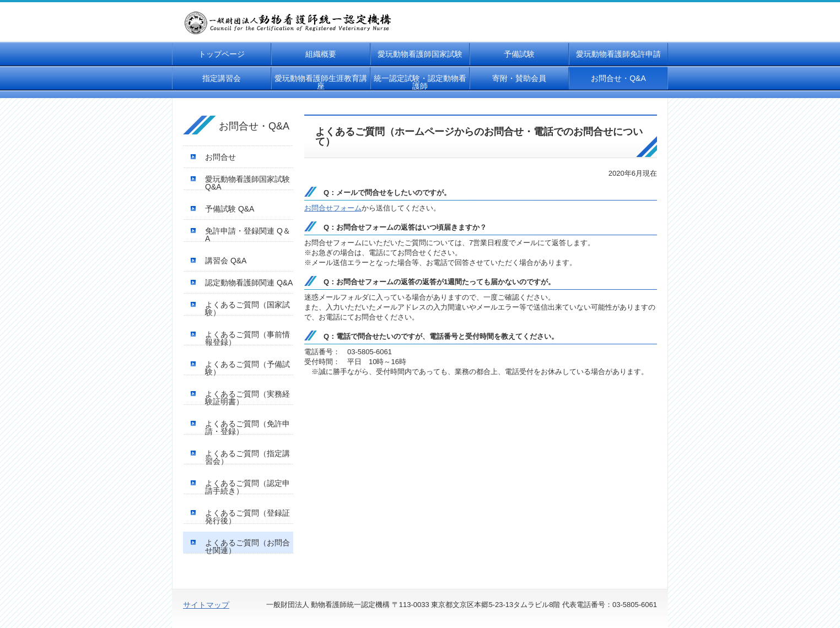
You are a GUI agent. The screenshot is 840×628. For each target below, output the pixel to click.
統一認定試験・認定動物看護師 (420, 82)
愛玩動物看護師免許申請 (618, 54)
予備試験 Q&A (230, 209)
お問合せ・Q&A (618, 78)
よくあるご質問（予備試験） (247, 368)
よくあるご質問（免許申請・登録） (247, 427)
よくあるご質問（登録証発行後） (247, 517)
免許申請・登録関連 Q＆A (248, 235)
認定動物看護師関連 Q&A (249, 283)
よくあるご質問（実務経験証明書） (247, 398)
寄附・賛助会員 (519, 78)
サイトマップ (206, 605)
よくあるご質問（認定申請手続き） (247, 487)
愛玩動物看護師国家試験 (420, 54)
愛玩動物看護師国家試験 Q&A (247, 183)
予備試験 (519, 54)
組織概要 (321, 54)
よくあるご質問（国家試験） (247, 308)
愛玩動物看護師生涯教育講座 (321, 82)
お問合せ (220, 157)
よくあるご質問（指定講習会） (247, 457)
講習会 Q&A (226, 261)
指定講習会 (222, 78)
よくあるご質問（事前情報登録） (247, 338)
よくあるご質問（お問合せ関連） (247, 546)
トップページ (222, 54)
